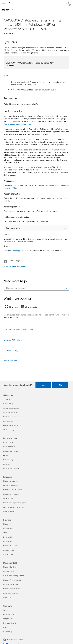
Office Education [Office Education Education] (9, 498)
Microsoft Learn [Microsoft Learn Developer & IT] (8, 571)
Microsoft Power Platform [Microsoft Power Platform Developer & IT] (12, 589)
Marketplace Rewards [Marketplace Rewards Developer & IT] (10, 593)
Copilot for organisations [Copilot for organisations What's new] (11, 412)
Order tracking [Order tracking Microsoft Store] (8, 460)
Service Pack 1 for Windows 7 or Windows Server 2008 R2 (36, 187)
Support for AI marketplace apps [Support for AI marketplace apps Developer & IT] (14, 576)
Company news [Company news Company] (8, 619)
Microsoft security (11, 350)
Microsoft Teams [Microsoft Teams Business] (9, 550)
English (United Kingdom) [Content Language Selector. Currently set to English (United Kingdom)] (16, 639)
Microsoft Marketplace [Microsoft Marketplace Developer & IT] (11, 584)
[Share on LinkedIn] (10, 261)
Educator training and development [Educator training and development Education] (15, 503)
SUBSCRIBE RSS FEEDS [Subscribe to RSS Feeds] (16, 266)
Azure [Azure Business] (5, 533)
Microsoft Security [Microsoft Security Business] (9, 528)
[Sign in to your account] (69, 4)
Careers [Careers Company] (6, 610)
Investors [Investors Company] (6, 627)
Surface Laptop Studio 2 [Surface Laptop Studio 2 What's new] (11, 408)
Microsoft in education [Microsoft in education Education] (11, 481)
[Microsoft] (36, 2)
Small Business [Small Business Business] (8, 554)
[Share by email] (17, 261)
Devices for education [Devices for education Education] (10, 485)
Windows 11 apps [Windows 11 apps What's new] (9, 430)
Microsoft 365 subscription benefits (18, 330)
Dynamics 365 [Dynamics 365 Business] (8, 537)
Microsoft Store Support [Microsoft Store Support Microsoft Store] (11, 451)
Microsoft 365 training (13, 340)
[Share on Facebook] (6, 261)
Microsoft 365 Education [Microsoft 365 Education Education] (11, 494)
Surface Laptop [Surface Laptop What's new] (8, 404)
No (60, 385)
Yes (43, 385)
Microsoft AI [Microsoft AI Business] (7, 524)
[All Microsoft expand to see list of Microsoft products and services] (3, 4)
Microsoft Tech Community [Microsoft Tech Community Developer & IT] (12, 580)
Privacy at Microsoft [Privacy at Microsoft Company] (10, 623)
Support (6, 10)
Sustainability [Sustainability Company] (8, 632)
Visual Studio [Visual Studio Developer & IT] (8, 597)
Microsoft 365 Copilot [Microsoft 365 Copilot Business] (10, 546)
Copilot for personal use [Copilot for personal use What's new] (11, 417)
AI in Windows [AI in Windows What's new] (8, 421)
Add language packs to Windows (17, 124)
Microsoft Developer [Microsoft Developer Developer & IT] (10, 567)
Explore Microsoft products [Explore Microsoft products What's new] (12, 425)
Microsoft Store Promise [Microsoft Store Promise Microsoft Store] (11, 468)
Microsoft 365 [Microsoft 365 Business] (8, 541)
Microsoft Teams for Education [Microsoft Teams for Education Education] (13, 490)
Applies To (10, 33)
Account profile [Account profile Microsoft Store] (8, 442)
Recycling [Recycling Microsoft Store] (6, 464)
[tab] (12, 307)
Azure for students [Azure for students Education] (9, 511)
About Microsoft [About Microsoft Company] (9, 614)
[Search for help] (9, 4)
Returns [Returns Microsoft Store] (6, 455)
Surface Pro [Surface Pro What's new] (7, 399)
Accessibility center (11, 361)
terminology (15, 251)
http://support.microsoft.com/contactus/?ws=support (26, 167)
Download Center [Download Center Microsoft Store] (9, 447)
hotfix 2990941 (38, 48)
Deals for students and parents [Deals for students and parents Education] (13, 507)
